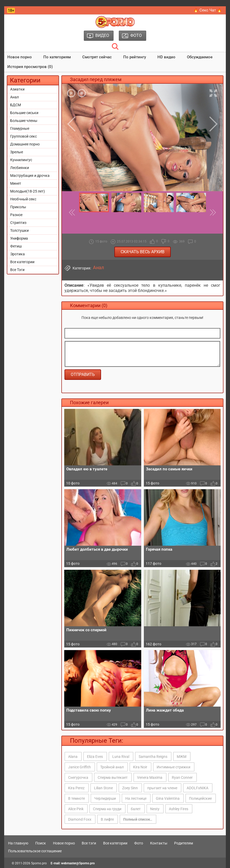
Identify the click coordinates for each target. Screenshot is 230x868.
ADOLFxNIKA (197, 788)
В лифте (107, 819)
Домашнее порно (25, 144)
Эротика (17, 254)
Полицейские (200, 798)
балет (136, 809)
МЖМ (182, 757)
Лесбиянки (20, 168)
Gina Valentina (168, 798)
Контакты (159, 843)
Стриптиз (18, 223)
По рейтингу (135, 57)
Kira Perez (76, 788)
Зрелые (17, 152)
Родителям (184, 843)
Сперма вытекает (113, 777)
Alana (73, 757)
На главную (18, 843)
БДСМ (16, 105)
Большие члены (24, 121)
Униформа (19, 238)
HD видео (166, 57)
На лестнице (136, 798)
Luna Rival (121, 757)
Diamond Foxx (80, 819)
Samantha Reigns (153, 757)
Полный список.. (138, 819)
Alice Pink (76, 809)
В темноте (76, 798)
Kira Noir (140, 767)
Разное (16, 215)
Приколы (18, 207)
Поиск (41, 843)
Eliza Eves (95, 757)
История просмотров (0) (30, 67)
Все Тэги (17, 270)
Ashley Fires (179, 809)
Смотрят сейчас (97, 57)
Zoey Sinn (130, 788)
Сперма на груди (107, 809)
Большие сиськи (24, 113)
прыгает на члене (162, 788)
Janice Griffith (79, 767)
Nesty (155, 809)
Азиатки (17, 89)
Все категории (22, 262)
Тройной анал (112, 767)
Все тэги (89, 843)
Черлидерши (105, 798)
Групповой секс (23, 136)
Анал (14, 97)
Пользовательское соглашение (35, 851)
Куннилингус (21, 160)
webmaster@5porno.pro (78, 863)
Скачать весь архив (143, 252)
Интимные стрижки (173, 767)
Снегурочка (78, 777)
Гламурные (20, 128)
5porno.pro (39, 863)
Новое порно (20, 57)
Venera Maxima (150, 777)
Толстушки (19, 230)
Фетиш (16, 246)
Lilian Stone (103, 788)
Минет (16, 183)
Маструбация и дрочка (30, 176)
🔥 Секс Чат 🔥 (208, 10)
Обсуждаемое (200, 57)
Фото (139, 843)
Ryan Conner (182, 777)
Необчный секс (23, 199)
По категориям (57, 57)
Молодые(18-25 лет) (28, 191)
